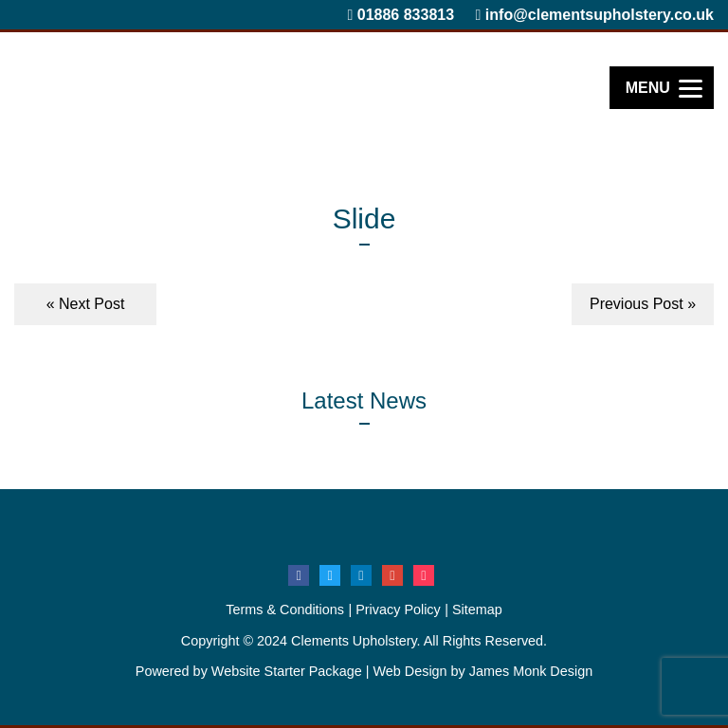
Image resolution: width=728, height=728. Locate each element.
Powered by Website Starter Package (249, 671)
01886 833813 (400, 15)
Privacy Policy (398, 610)
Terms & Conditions (285, 610)
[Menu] (662, 88)
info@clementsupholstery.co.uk (595, 15)
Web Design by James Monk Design (482, 671)
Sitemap (477, 610)
